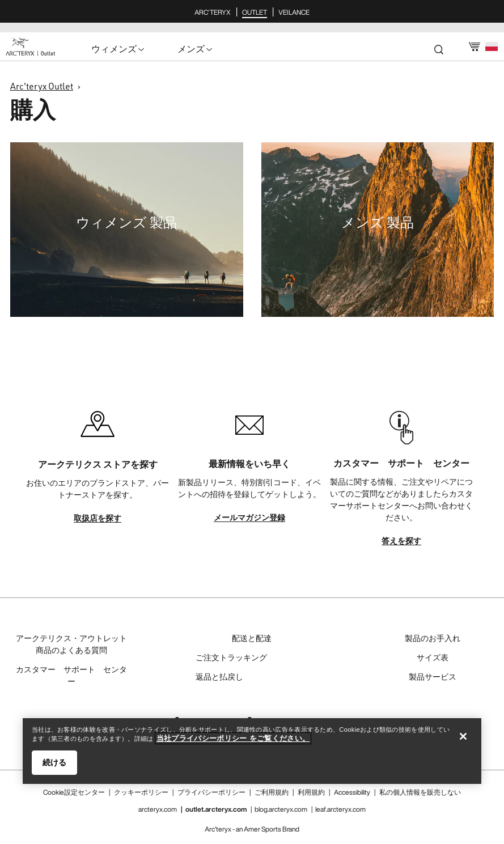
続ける (54, 762)
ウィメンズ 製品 (126, 222)
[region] (252, 751)
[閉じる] (463, 736)
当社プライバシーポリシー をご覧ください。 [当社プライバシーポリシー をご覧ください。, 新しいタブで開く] (233, 738)
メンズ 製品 (378, 222)
